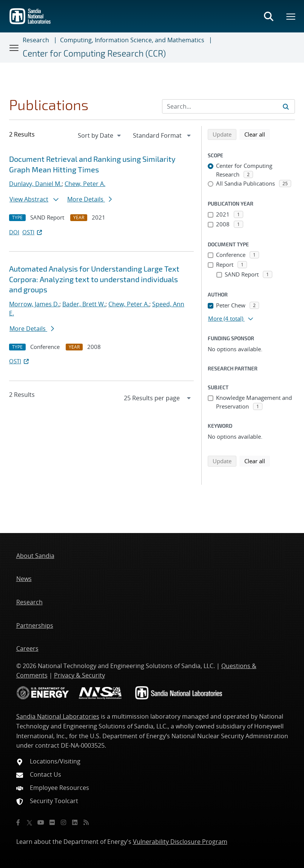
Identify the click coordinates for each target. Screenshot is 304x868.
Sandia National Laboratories (58, 716)
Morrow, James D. (34, 304)
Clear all (257, 134)
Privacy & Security (79, 675)
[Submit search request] (286, 106)
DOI (14, 232)
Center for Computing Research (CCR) (94, 53)
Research (36, 40)
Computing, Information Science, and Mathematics (132, 40)
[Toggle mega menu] (291, 16)
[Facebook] (18, 822)
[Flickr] (52, 822)
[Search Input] (228, 106)
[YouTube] (41, 822)
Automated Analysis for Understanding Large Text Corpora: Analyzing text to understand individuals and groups (94, 279)
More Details (90, 199)
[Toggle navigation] (14, 48)
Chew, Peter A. (85, 184)
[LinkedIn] (75, 822)
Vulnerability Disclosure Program (180, 842)
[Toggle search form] (269, 16)
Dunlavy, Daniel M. (35, 184)
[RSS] (86, 822)
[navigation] (100, 135)
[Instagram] (63, 822)
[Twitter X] (29, 822)
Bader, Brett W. (84, 304)
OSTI (33, 232)
